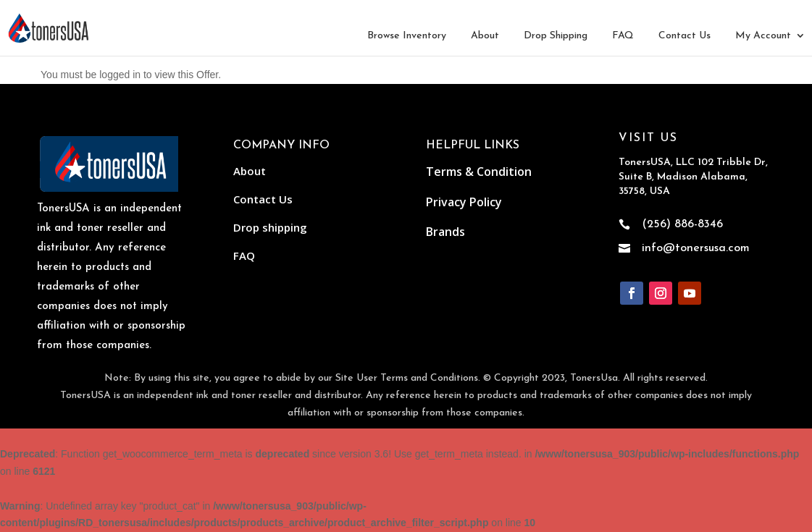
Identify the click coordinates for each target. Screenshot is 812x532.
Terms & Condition (479, 172)
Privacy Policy (464, 202)
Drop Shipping (556, 36)
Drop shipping (270, 227)
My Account (763, 36)
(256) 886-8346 (682, 224)
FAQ (623, 36)
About (485, 36)
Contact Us (685, 36)
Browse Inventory (407, 36)
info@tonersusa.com (696, 248)
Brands (445, 232)
